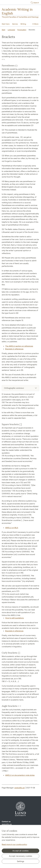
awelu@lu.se (20, 788)
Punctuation (22, 30)
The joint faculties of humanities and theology (20, 17)
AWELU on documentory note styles (20, 775)
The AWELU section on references (19, 346)
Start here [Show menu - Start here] (6, 24)
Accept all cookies (20, 851)
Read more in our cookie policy (14, 844)
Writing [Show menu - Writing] (23, 24)
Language (11, 30)
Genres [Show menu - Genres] (15, 24)
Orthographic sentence (14, 388)
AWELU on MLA (12, 528)
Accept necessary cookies (21, 856)
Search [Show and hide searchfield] (35, 3)
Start (3, 30)
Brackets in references (14, 349)
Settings (21, 861)
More (35, 24)
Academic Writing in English (17, 11)
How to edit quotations (14, 618)
